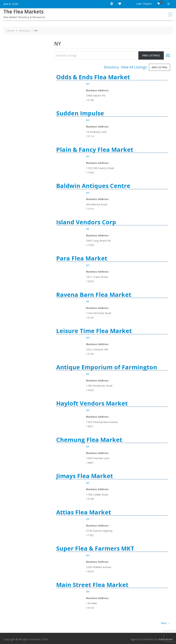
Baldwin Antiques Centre (93, 186)
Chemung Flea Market (89, 440)
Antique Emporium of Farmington (107, 367)
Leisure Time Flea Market (94, 331)
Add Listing (159, 67)
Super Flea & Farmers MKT (95, 548)
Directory (111, 67)
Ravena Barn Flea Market (94, 295)
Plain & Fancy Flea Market (95, 150)
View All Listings (134, 67)
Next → (165, 623)
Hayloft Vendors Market (92, 403)
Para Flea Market (82, 258)
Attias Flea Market (84, 512)
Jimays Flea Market (85, 476)
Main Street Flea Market (92, 585)
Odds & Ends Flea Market (93, 77)
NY (88, 84)
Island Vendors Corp (86, 222)
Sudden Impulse (80, 113)
